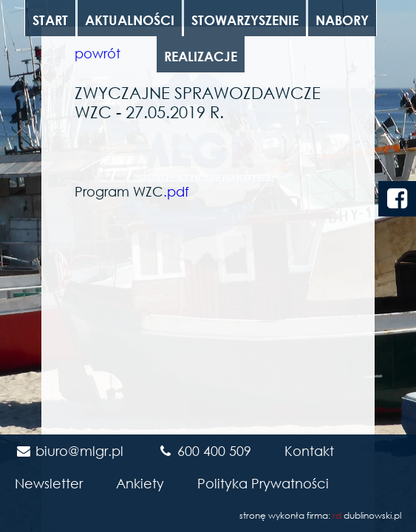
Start (50, 20)
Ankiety (140, 483)
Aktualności (130, 20)
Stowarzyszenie (245, 20)
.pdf (176, 191)
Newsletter (49, 483)
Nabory (342, 20)
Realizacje (201, 56)
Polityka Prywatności (263, 483)
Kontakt (309, 451)
